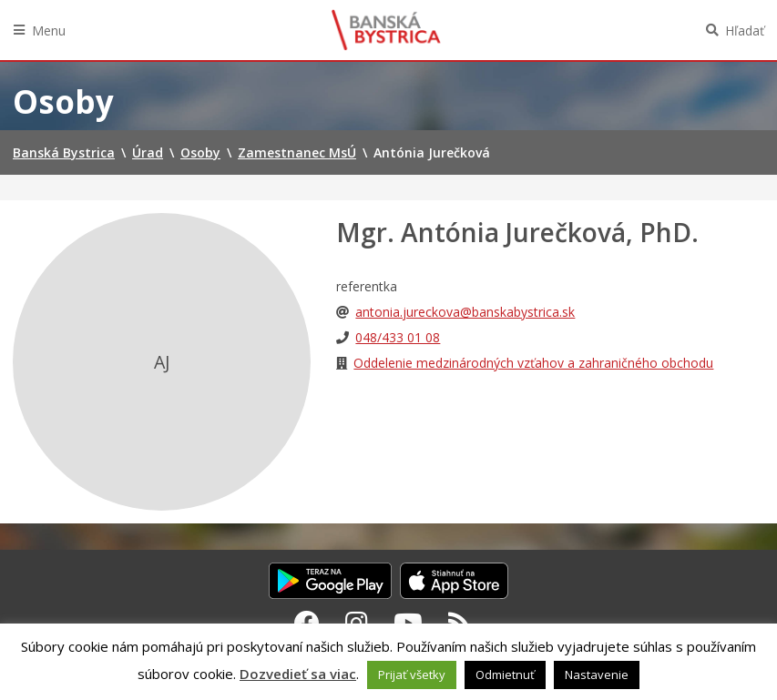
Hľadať (745, 30)
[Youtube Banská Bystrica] (408, 623)
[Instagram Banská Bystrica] (357, 623)
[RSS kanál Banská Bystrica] (460, 623)
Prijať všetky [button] (412, 675)
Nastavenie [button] (597, 675)
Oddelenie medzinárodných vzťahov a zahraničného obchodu (533, 363)
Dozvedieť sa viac (298, 674)
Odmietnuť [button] (505, 675)
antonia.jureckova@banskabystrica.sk (465, 312)
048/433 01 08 (398, 337)
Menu (49, 30)
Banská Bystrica (386, 30)
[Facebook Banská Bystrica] (307, 623)
